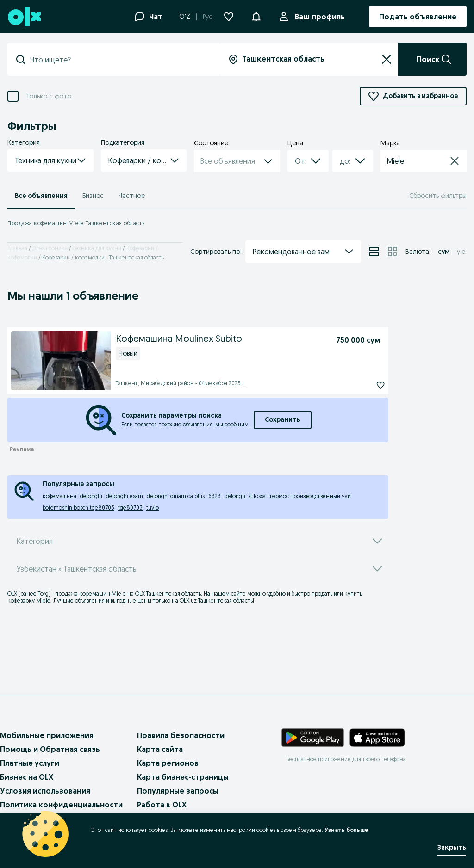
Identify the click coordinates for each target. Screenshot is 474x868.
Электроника (50, 248)
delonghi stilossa (245, 496)
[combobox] (297, 161)
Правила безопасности (181, 735)
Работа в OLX (162, 805)
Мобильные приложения (47, 735)
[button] (256, 16)
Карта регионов (168, 763)
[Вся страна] (309, 59)
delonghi (91, 496)
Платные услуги (30, 763)
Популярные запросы (178, 791)
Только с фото (49, 96)
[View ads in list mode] (374, 252)
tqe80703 (130, 508)
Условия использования (45, 791)
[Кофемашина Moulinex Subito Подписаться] (359, 385)
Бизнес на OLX (27, 777)
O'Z (185, 17)
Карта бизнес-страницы (183, 777)
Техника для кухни (97, 248)
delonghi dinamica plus (176, 496)
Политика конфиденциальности (61, 805)
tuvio (153, 508)
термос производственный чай (310, 496)
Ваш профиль (318, 17)
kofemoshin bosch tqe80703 (78, 508)
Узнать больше (346, 830)
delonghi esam (125, 496)
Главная (17, 248)
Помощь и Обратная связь (50, 749)
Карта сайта (160, 749)
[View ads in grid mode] (393, 252)
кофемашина (59, 496)
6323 (215, 496)
